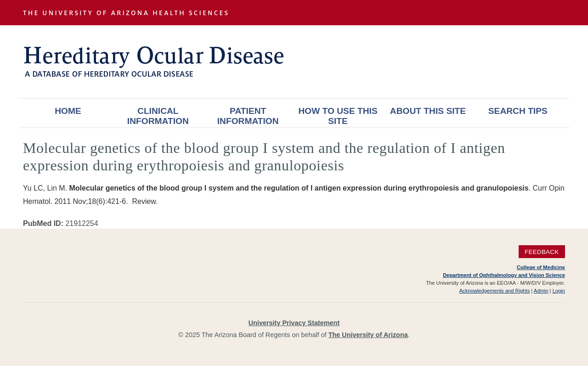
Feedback (542, 252)
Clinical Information (158, 116)
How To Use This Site (338, 116)
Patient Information (248, 116)
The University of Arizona (368, 335)
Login (559, 291)
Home (68, 111)
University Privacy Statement (294, 323)
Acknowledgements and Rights (495, 291)
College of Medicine (541, 267)
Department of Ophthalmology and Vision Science (504, 275)
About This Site (428, 111)
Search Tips (518, 111)
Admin (541, 291)
